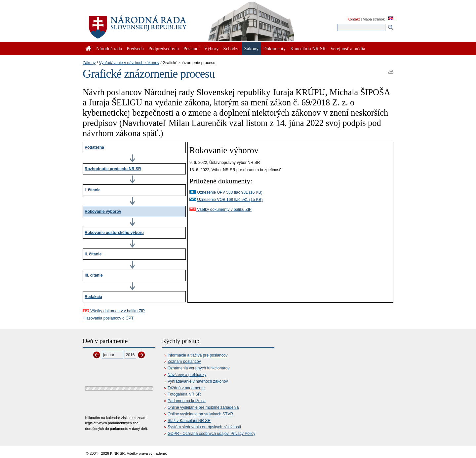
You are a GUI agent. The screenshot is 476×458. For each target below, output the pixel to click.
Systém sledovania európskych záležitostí (204, 427)
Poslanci (192, 49)
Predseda (135, 49)
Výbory (212, 49)
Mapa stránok (374, 19)
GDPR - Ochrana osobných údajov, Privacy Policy (211, 434)
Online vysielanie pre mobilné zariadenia (203, 407)
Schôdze (232, 49)
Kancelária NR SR (308, 49)
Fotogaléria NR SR (184, 394)
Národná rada (109, 49)
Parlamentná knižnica (187, 401)
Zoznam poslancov (184, 362)
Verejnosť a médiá (348, 49)
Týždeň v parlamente (186, 388)
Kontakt (354, 19)
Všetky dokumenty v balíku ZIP (220, 210)
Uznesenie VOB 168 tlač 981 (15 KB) (230, 200)
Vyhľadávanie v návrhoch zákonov (129, 63)
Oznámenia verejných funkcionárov (198, 368)
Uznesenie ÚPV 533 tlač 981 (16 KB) (230, 192)
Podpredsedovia (164, 49)
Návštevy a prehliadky (187, 375)
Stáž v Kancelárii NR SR (189, 421)
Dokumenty (274, 49)
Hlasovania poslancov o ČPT (108, 318)
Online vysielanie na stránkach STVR (200, 414)
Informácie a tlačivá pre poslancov (198, 355)
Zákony (89, 63)
